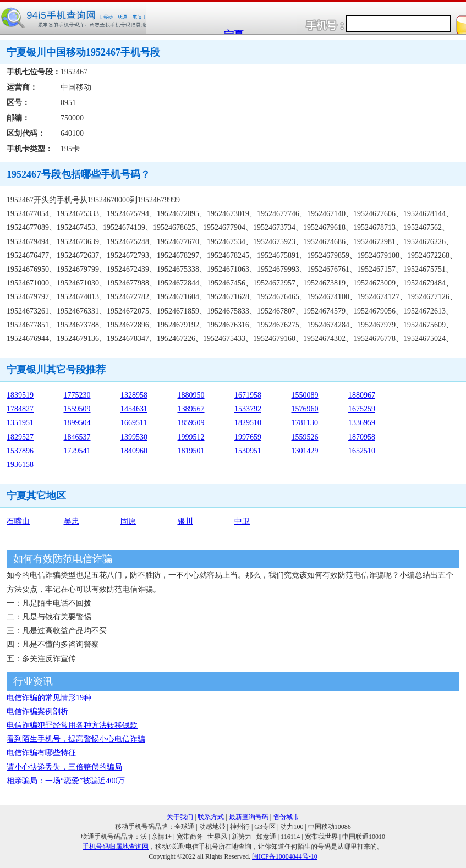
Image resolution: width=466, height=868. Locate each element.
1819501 (191, 451)
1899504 (77, 423)
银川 (185, 521)
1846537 (77, 437)
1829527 (20, 437)
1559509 (77, 409)
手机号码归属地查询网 (116, 847)
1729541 (77, 451)
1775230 (77, 395)
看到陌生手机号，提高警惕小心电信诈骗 (76, 739)
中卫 (242, 521)
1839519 (20, 395)
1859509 (191, 423)
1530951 (248, 451)
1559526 (305, 437)
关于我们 (180, 817)
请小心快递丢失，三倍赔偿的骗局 (64, 767)
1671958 (248, 395)
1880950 (191, 395)
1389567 (191, 409)
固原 (128, 521)
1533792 (248, 409)
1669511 (134, 423)
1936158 (20, 465)
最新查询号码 (249, 817)
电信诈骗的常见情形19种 (49, 698)
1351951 (20, 423)
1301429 (305, 451)
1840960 (134, 451)
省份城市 (286, 817)
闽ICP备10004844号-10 (285, 856)
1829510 (248, 423)
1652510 (362, 451)
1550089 (305, 395)
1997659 (248, 437)
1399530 (134, 437)
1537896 (20, 451)
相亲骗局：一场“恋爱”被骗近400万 (66, 781)
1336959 (362, 423)
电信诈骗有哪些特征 (41, 753)
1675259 (362, 409)
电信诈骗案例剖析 (37, 712)
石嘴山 (18, 521)
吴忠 (72, 521)
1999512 (191, 437)
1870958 (362, 437)
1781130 (305, 423)
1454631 (134, 409)
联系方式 (211, 817)
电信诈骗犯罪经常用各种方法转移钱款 (72, 725)
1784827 (20, 409)
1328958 (134, 395)
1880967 (362, 395)
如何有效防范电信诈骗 (63, 559)
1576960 (305, 409)
